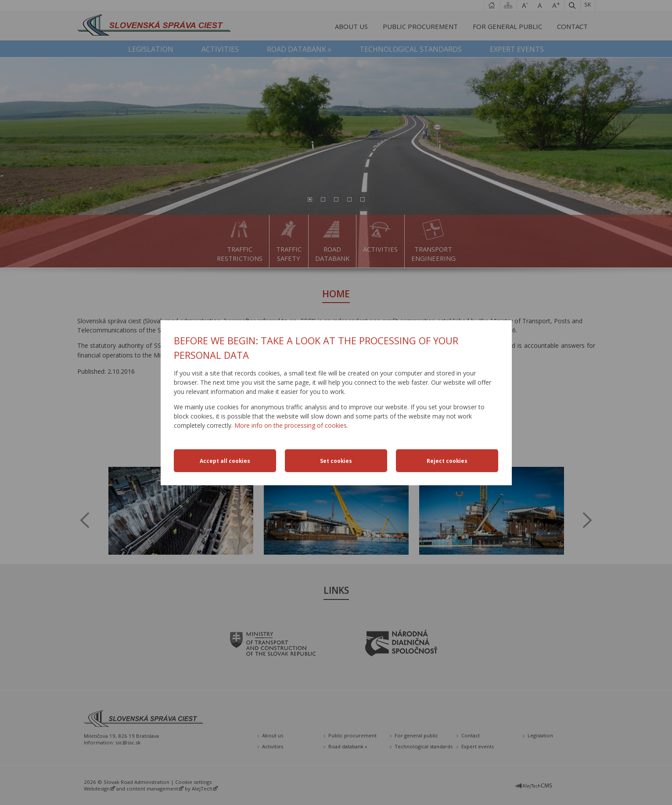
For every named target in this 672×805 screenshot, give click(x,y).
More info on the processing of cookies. (291, 425)
